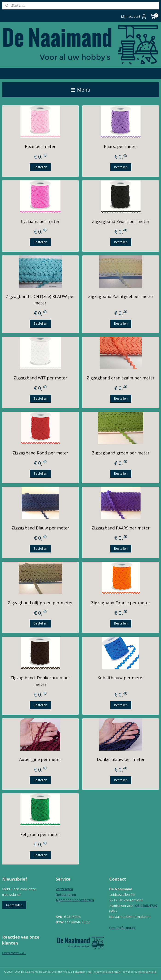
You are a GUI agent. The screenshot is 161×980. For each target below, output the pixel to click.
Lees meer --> (14, 953)
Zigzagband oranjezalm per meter (121, 378)
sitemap (80, 972)
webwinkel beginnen (107, 972)
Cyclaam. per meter (40, 221)
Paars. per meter (121, 146)
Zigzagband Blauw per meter (40, 528)
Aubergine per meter (40, 759)
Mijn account (134, 17)
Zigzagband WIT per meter (40, 378)
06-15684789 (146, 905)
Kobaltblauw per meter (121, 678)
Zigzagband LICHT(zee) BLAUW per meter (40, 300)
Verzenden (64, 889)
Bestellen (40, 167)
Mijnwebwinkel (147, 972)
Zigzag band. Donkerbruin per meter (40, 681)
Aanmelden (14, 905)
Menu (81, 90)
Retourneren (66, 894)
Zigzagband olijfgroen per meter (40, 603)
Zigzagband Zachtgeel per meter (121, 296)
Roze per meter (40, 146)
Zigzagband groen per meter (121, 453)
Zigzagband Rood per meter (40, 453)
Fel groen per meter (40, 834)
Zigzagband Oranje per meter (121, 603)
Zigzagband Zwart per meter (121, 221)
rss (90, 972)
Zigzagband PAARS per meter (121, 528)
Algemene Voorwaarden (75, 900)
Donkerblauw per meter (121, 759)
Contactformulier (122, 928)
